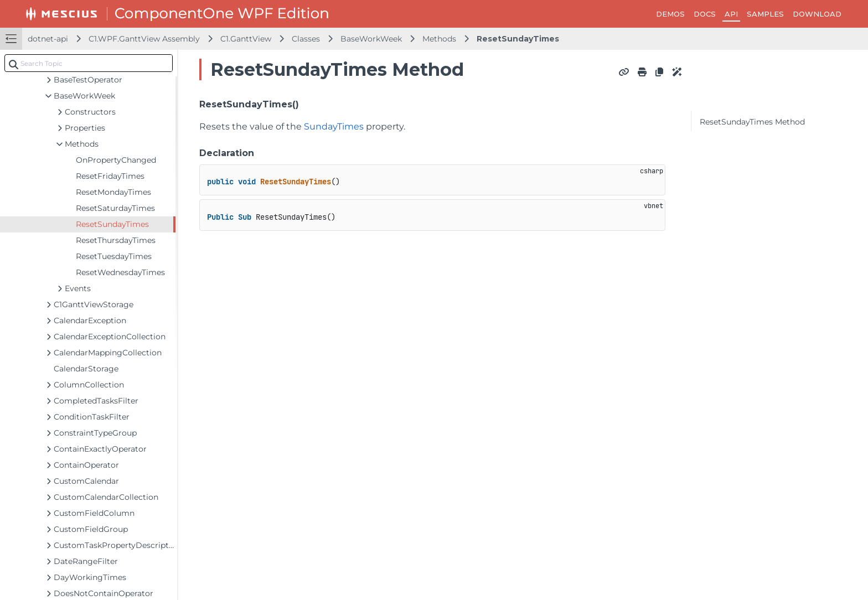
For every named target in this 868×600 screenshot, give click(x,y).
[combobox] (89, 63)
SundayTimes (334, 126)
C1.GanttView (246, 39)
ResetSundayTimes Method (752, 122)
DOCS (705, 14)
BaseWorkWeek (371, 39)
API (731, 14)
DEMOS (670, 14)
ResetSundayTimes (518, 39)
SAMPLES (765, 14)
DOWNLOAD (817, 14)
